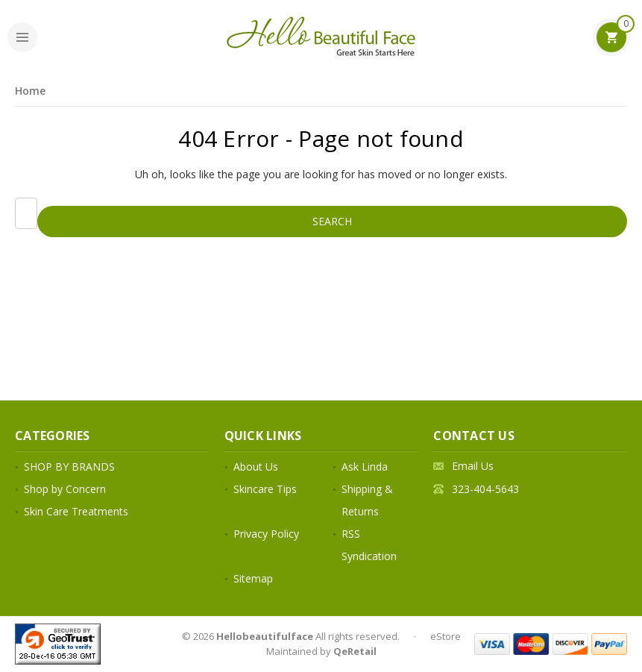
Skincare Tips (265, 489)
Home (30, 91)
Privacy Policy (266, 534)
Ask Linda (365, 467)
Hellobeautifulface (265, 636)
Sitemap (253, 578)
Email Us (473, 466)
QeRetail (355, 651)
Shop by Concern (65, 489)
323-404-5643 (485, 489)
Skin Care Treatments (76, 511)
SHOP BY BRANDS (69, 467)
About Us (256, 467)
